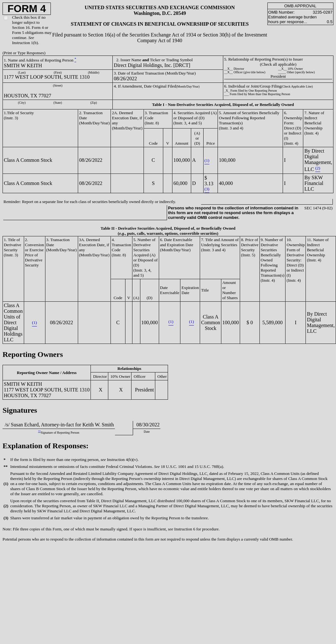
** (39, 431)
